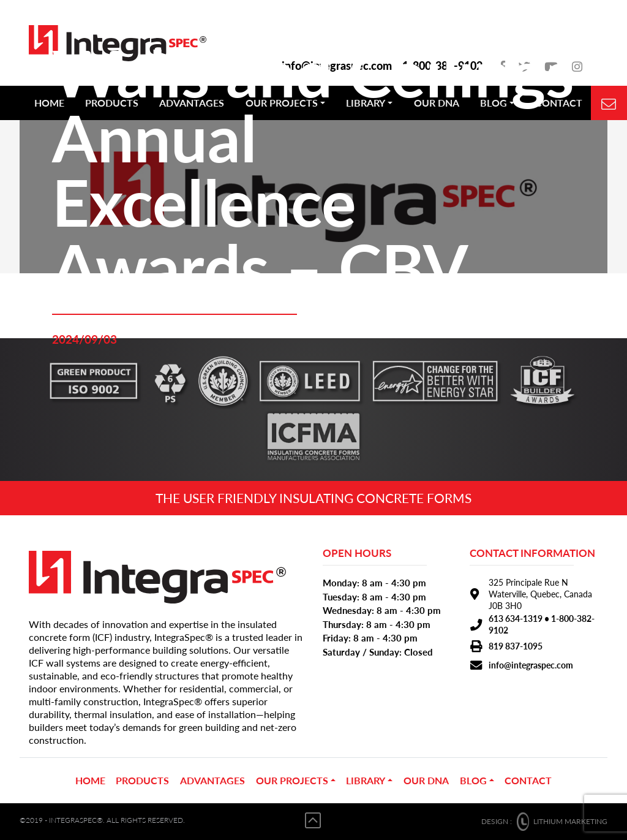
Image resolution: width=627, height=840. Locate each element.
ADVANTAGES (212, 780)
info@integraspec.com (531, 665)
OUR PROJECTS (292, 780)
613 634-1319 (516, 619)
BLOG (473, 780)
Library (366, 780)
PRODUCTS (142, 780)
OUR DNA (426, 780)
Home (90, 780)
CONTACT (528, 780)
